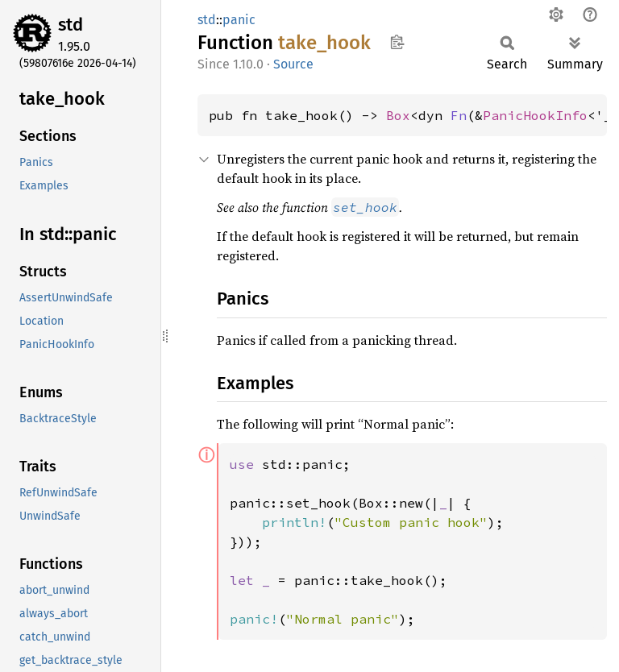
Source (293, 64)
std (71, 25)
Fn (459, 115)
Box (398, 115)
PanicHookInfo (535, 115)
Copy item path (397, 42)
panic (239, 20)
